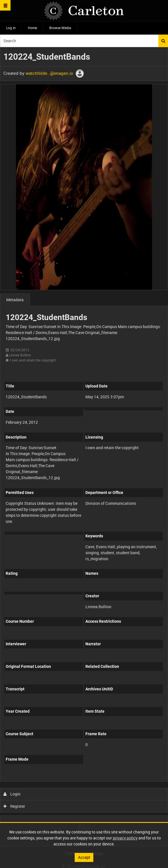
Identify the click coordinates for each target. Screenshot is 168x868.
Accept (84, 857)
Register (14, 806)
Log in (11, 28)
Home (32, 28)
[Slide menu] (5, 5)
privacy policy (125, 838)
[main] (84, 447)
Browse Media (60, 28)
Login (12, 794)
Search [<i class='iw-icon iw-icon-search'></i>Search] (163, 41)
